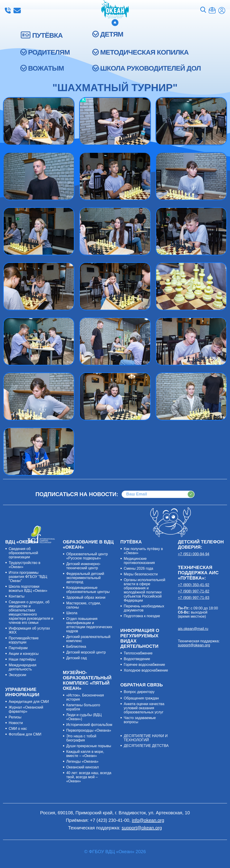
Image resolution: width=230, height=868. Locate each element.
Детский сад (77, 658)
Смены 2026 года (138, 568)
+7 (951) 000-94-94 (194, 554)
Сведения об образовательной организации (23, 553)
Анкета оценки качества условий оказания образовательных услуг (144, 708)
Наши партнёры (22, 659)
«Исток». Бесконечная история (85, 697)
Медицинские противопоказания (139, 561)
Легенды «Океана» (82, 761)
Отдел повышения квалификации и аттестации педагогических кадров (89, 625)
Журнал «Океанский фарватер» (26, 709)
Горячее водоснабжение (144, 665)
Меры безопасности (141, 574)
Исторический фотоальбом (89, 725)
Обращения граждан (141, 698)
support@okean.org (194, 645)
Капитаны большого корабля (83, 707)
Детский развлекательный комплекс (88, 639)
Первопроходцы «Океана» (89, 730)
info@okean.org (17, 11)
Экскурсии (17, 675)
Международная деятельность (23, 667)
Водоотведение (137, 659)
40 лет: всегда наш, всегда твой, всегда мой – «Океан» (89, 777)
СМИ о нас (18, 729)
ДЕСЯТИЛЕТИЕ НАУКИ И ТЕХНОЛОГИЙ (146, 738)
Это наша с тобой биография (81, 738)
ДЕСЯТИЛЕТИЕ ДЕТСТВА (146, 746)
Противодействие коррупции (24, 640)
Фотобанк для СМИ (25, 734)
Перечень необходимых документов (144, 608)
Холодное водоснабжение (146, 670)
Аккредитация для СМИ (29, 702)
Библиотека (76, 647)
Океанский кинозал (83, 767)
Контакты (17, 596)
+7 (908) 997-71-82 (194, 591)
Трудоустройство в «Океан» (25, 565)
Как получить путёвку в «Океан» (143, 551)
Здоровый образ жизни (86, 597)
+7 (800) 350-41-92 (194, 585)
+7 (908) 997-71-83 (194, 598)
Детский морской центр (86, 652)
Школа (72, 613)
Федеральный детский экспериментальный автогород (85, 578)
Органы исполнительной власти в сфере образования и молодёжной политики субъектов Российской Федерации (144, 590)
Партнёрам (18, 648)
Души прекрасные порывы (89, 746)
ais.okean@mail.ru (193, 629)
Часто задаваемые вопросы (140, 720)
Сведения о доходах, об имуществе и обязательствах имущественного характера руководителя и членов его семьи (31, 612)
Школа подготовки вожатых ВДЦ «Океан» (28, 589)
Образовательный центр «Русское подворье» (87, 556)
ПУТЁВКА (47, 35)
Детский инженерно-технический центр (84, 566)
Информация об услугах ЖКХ (29, 630)
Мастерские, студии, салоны (84, 605)
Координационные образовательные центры (88, 590)
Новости (16, 723)
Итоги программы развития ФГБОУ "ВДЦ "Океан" (28, 577)
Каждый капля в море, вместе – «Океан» (85, 754)
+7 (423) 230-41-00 (8, 11)
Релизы (15, 717)
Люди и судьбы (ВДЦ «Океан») (84, 717)
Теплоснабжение (138, 653)
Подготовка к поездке (142, 616)
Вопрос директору (139, 692)
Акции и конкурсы (24, 654)
